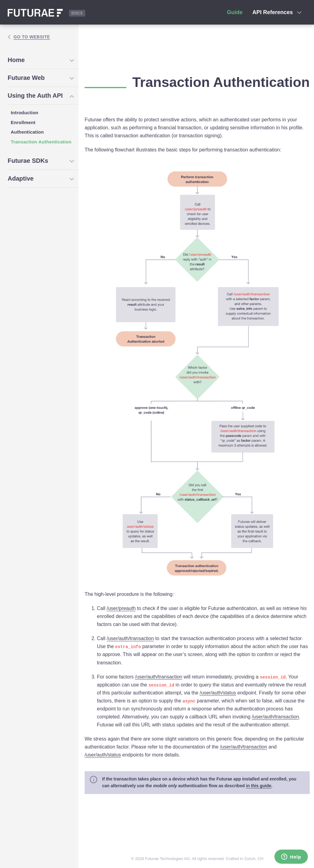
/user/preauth (121, 608)
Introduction (25, 113)
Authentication (27, 132)
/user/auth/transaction (130, 638)
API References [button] (277, 12)
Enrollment (23, 122)
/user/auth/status (218, 693)
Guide (235, 12)
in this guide (258, 786)
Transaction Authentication (41, 142)
